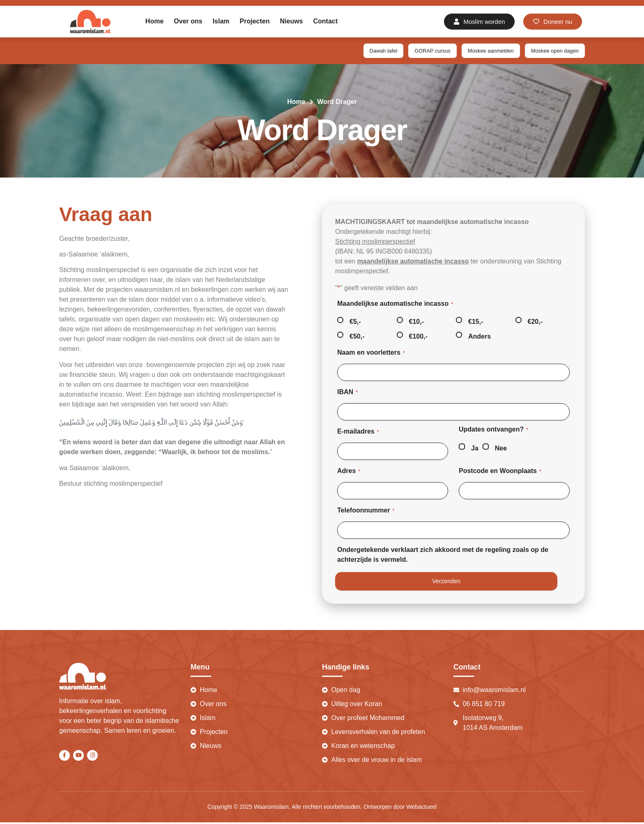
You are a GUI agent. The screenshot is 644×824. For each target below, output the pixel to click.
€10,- (416, 322)
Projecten (255, 21)
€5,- (355, 322)
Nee (501, 449)
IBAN (347, 393)
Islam (221, 21)
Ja (475, 449)
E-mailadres (358, 433)
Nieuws (292, 21)
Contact (326, 21)
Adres (349, 472)
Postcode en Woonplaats (500, 472)
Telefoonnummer (366, 511)
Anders (480, 337)
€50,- (357, 337)
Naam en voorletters (371, 354)
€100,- (418, 337)
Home (154, 21)
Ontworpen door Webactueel (400, 809)
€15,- (476, 322)
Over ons (188, 21)
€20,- (535, 322)
